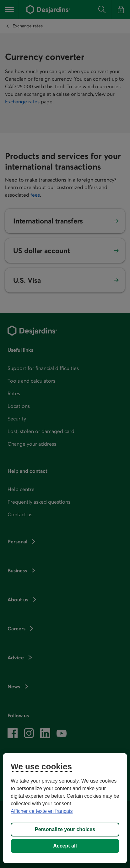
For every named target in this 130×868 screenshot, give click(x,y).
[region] (65, 808)
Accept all (65, 846)
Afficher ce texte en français (42, 811)
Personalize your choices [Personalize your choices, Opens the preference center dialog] (65, 829)
